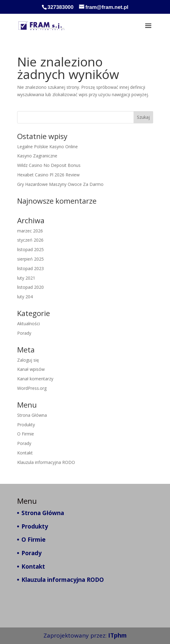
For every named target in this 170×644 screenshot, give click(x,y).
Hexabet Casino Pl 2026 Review (48, 175)
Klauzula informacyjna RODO (46, 462)
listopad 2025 (30, 249)
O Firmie (26, 434)
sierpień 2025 (30, 259)
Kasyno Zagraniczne (37, 156)
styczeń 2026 (30, 240)
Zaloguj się (28, 360)
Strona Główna (32, 415)
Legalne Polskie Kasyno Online (47, 147)
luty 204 (25, 297)
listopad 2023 (30, 268)
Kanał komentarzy (35, 379)
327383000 (60, 7)
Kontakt (25, 453)
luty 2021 (26, 278)
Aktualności (28, 324)
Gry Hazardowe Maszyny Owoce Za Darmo (60, 184)
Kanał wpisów (31, 369)
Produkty (26, 425)
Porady (24, 333)
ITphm (117, 635)
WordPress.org (32, 388)
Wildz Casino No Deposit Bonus (49, 165)
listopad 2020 (30, 287)
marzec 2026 (30, 231)
